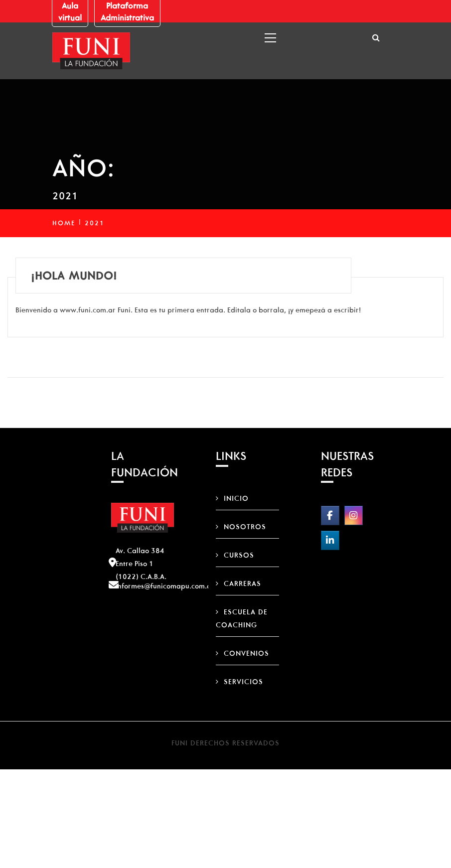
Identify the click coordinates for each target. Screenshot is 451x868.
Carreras (242, 583)
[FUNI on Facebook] (330, 515)
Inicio (236, 498)
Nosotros (245, 527)
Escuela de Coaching (242, 618)
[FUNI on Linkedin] (330, 540)
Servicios (243, 682)
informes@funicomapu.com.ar (165, 586)
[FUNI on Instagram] (354, 515)
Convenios (246, 653)
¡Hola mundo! (74, 276)
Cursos (239, 555)
